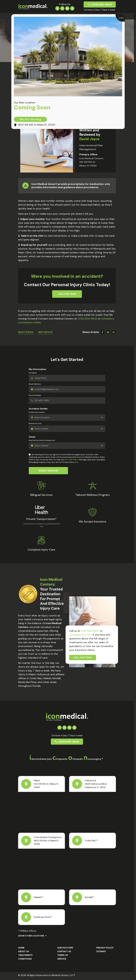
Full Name (33, 373)
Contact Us (64, 952)
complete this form (81, 635)
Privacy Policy (105, 948)
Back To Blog (26, 332)
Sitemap (101, 952)
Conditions (25, 959)
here (76, 462)
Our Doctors (65, 948)
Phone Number (35, 395)
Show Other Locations (31, 936)
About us (24, 952)
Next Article (45, 332)
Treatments (25, 955)
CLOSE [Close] (121, 18)
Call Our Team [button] (67, 294)
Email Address (35, 384)
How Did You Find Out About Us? (42, 440)
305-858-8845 (71, 460)
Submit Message (48, 471)
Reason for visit (35, 423)
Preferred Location (37, 412)
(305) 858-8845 (101, 5)
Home (21, 948)
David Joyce (89, 139)
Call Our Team (83, 658)
